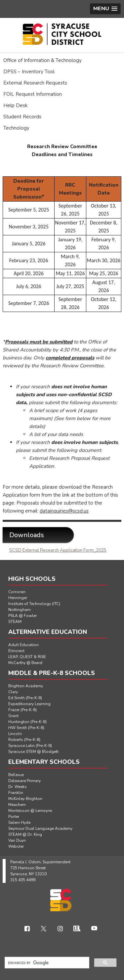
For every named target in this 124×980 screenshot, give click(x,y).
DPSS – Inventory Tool (29, 72)
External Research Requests (35, 83)
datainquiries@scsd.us (64, 511)
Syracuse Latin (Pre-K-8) (30, 746)
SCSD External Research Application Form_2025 (58, 550)
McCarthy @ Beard (25, 663)
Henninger (18, 598)
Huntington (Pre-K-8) (27, 722)
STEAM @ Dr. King (25, 834)
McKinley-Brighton (25, 799)
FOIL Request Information (33, 94)
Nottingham (20, 610)
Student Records (22, 117)
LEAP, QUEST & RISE (27, 657)
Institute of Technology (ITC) (34, 604)
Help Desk (15, 105)
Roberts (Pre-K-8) (24, 740)
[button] (105, 9)
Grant (13, 716)
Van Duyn (17, 840)
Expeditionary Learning (29, 704)
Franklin (16, 793)
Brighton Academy (26, 686)
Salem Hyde (19, 823)
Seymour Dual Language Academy (40, 828)
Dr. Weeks (18, 787)
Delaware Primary (24, 781)
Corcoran (17, 592)
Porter (14, 817)
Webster (16, 846)
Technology (16, 128)
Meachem (17, 805)
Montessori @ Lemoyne (30, 811)
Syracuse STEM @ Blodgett (33, 752)
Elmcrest (16, 651)
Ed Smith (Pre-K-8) (25, 698)
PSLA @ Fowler (22, 616)
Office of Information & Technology (42, 60)
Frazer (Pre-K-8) (22, 710)
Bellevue (16, 775)
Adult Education (23, 645)
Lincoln (15, 734)
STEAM (15, 622)
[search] (46, 963)
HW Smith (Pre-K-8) (26, 728)
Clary (13, 692)
